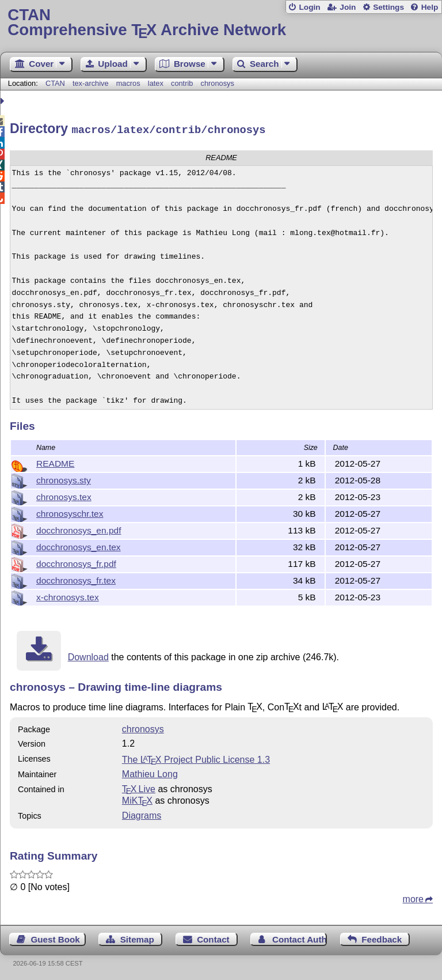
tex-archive (91, 83)
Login (309, 7)
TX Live (139, 787)
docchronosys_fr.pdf (76, 562)
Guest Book (56, 938)
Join (348, 7)
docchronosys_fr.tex (76, 579)
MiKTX (137, 799)
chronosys (218, 83)
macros (128, 83)
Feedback (382, 938)
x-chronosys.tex (68, 595)
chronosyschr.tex (70, 512)
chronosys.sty (64, 478)
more (413, 897)
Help (430, 7)
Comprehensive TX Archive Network (221, 23)
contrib (182, 83)
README (55, 462)
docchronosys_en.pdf (79, 529)
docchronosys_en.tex (79, 545)
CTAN (55, 83)
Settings (388, 7)
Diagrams (142, 814)
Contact (213, 938)
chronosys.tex (64, 495)
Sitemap (137, 938)
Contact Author (300, 938)
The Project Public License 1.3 (196, 758)
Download (88, 655)
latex (156, 83)
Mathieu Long (150, 772)
